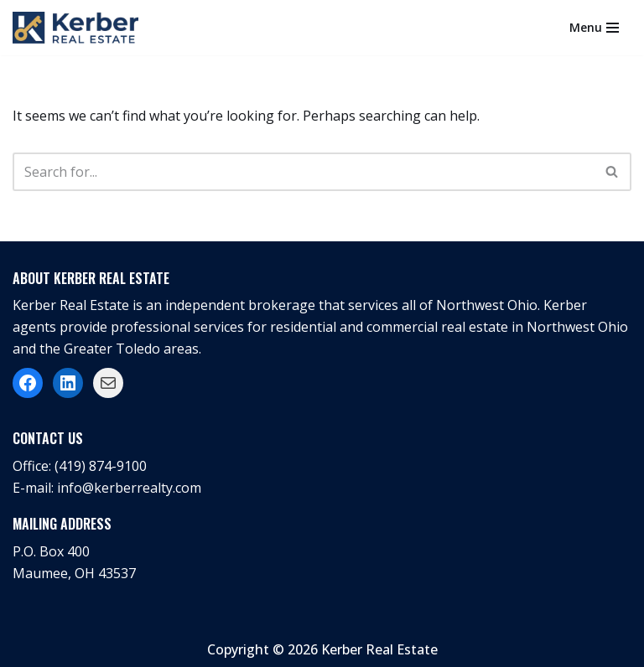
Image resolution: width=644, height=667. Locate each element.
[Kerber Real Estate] (80, 28)
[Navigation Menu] (594, 28)
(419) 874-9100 (101, 466)
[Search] (303, 172)
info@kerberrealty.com (129, 488)
